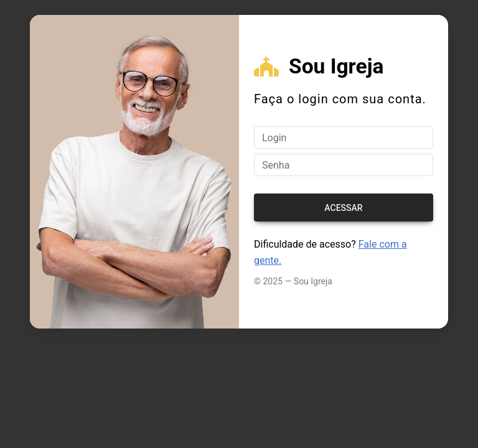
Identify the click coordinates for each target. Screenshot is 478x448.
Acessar (343, 208)
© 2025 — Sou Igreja (293, 281)
